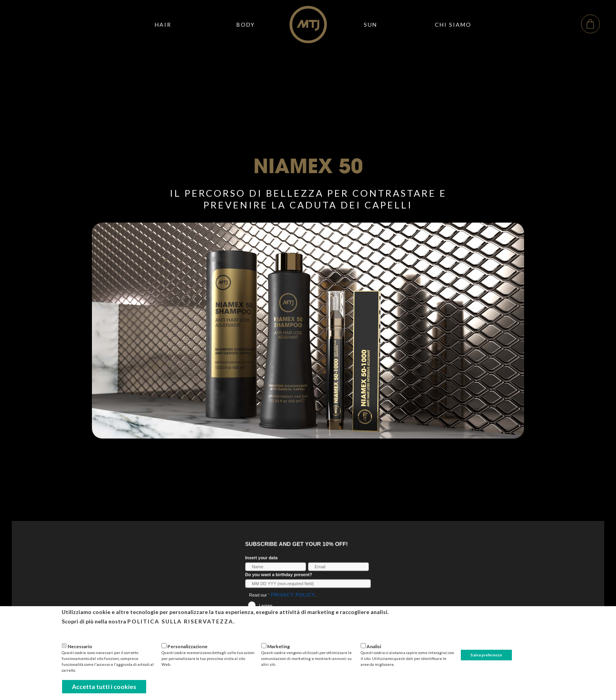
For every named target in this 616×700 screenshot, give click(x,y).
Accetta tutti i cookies (104, 686)
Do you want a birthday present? (279, 584)
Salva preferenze (486, 655)
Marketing (279, 646)
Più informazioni (81, 632)
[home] (308, 25)
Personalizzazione (187, 646)
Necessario (80, 646)
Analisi (374, 646)
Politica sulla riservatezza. (181, 621)
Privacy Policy (293, 604)
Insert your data (261, 567)
